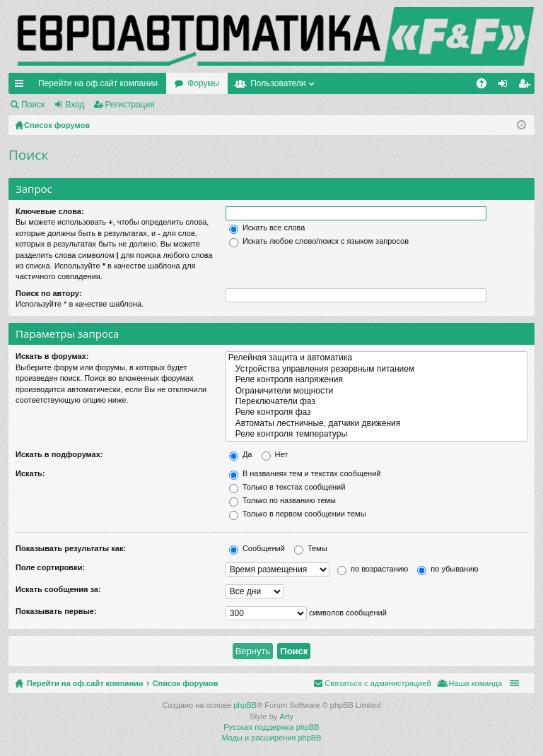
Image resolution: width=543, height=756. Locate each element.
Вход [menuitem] (506, 86)
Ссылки (22, 86)
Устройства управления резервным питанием (376, 369)
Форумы (203, 83)
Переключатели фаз (376, 402)
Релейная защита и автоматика (376, 358)
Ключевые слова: (50, 211)
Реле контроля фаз (376, 412)
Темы (311, 548)
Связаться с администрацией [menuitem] (378, 683)
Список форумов (186, 683)
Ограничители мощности (376, 391)
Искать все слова (267, 228)
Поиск (33, 105)
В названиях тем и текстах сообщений (305, 473)
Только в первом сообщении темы (298, 514)
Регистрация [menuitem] (527, 86)
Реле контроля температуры (376, 434)
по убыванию (448, 569)
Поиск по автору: (48, 293)
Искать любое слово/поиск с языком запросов (319, 241)
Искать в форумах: (52, 356)
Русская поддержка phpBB (271, 727)
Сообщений (257, 548)
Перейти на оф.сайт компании (98, 83)
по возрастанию (373, 569)
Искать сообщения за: (58, 589)
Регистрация (130, 105)
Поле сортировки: (50, 567)
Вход (75, 105)
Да (241, 454)
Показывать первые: (56, 611)
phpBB (245, 705)
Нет (275, 454)
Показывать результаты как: (71, 548)
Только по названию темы (282, 500)
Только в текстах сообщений (287, 487)
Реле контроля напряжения (376, 380)
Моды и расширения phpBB (272, 738)
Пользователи (278, 83)
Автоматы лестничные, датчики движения (376, 424)
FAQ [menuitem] (486, 86)
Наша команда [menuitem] (475, 683)
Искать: (30, 473)
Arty (286, 716)
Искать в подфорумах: (59, 454)
